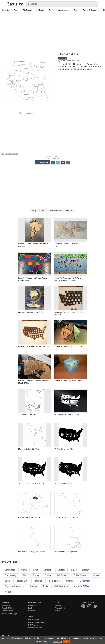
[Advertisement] (52, 32)
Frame (36, 575)
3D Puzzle (41, 10)
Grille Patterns (81, 575)
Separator (85, 581)
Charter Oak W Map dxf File (29, 517)
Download (42, 162)
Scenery (70, 581)
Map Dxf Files (39, 210)
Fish (25, 575)
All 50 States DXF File (27, 415)
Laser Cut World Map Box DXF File (68, 381)
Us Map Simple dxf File (64, 449)
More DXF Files (81, 586)
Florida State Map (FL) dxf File (66, 517)
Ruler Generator (35, 628)
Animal (24, 570)
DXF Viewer (33, 625)
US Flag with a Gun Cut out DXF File (69, 415)
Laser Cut (6, 10)
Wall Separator (61, 586)
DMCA (57, 611)
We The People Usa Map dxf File (31, 483)
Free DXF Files (8, 608)
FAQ (30, 608)
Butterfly (48, 570)
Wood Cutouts (64, 10)
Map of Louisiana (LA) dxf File (66, 552)
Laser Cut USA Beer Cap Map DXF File (34, 346)
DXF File (63, 58)
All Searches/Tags (10, 614)
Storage (33, 586)
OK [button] (67, 642)
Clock (74, 570)
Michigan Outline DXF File (29, 449)
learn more (57, 642)
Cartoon (61, 570)
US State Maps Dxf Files (61, 210)
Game (48, 575)
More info (76, 61)
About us (32, 605)
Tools (16, 10)
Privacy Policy (61, 608)
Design (86, 570)
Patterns (38, 581)
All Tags (9, 592)
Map (3, 154)
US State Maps (11, 154)
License (58, 605)
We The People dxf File (64, 483)
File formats (27, 10)
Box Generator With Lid (38, 622)
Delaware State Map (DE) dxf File (32, 552)
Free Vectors (7, 611)
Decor (76, 10)
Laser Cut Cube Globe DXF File (31, 312)
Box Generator (34, 619)
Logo (7, 581)
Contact (32, 611)
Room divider (54, 581)
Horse (96, 575)
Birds (36, 570)
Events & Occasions (91, 10)
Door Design (11, 575)
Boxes (51, 10)
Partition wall (22, 581)
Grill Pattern (62, 575)
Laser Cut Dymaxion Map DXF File (68, 346)
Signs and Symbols (14, 586)
